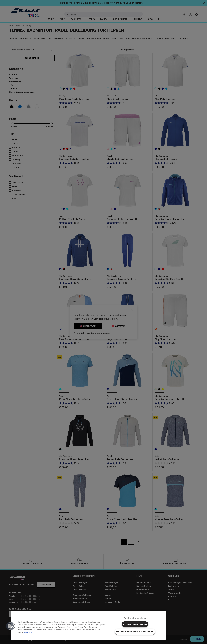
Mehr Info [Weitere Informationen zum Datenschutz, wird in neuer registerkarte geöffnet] (28, 632)
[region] (88, 625)
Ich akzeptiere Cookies (135, 624)
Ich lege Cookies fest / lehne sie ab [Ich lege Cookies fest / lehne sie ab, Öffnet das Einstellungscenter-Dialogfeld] (135, 632)
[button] (10, 626)
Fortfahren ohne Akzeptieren (135, 618)
